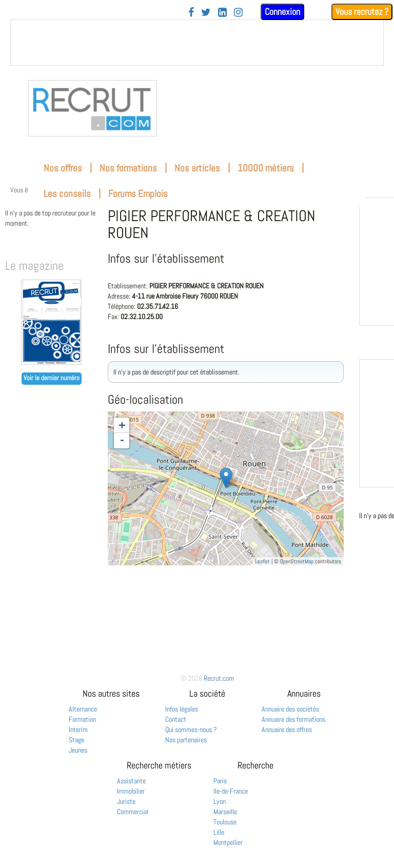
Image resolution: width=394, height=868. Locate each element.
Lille (219, 832)
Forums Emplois (138, 194)
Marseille (225, 812)
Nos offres (63, 168)
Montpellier (228, 842)
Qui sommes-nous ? (191, 729)
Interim (78, 729)
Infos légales (182, 709)
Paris (220, 781)
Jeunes (78, 750)
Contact (176, 719)
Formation (82, 719)
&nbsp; (197, 43)
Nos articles (197, 168)
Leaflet (262, 561)
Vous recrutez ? (362, 12)
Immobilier (131, 791)
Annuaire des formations (293, 719)
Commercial (133, 812)
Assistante (131, 781)
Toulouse (225, 822)
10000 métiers (266, 168)
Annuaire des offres (287, 729)
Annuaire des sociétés (290, 709)
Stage (76, 740)
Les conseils (67, 194)
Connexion (282, 12)
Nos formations (128, 168)
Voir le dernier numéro (52, 378)
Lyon (220, 801)
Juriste (126, 801)
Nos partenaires (186, 740)
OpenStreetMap (297, 561)
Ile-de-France (231, 791)
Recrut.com (219, 678)
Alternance (83, 709)
